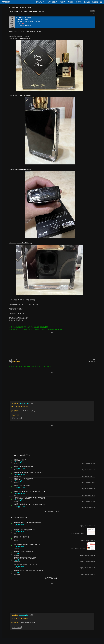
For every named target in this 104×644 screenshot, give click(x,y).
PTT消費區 (12, 7)
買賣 (22, 403)
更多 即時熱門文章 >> (52, 578)
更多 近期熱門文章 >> (52, 512)
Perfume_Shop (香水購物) (23, 7)
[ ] (20, 462)
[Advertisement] (52, 346)
